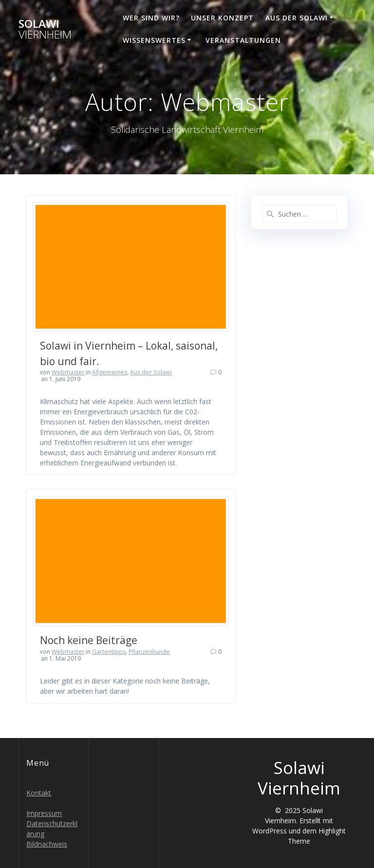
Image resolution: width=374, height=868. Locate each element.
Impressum (44, 813)
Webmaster (68, 372)
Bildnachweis (47, 844)
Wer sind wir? (151, 18)
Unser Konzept (222, 18)
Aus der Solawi (297, 18)
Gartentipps (109, 652)
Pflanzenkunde (149, 652)
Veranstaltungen (243, 40)
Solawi (45, 29)
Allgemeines (110, 372)
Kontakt (39, 793)
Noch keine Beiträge (89, 640)
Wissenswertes (154, 40)
